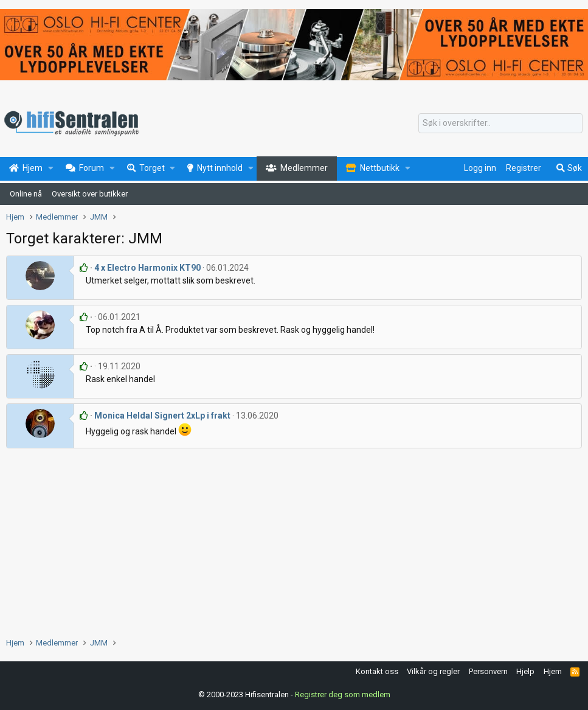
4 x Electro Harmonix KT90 (147, 268)
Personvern (488, 671)
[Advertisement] (294, 540)
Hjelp (525, 671)
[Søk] (500, 124)
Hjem (553, 671)
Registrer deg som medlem (343, 694)
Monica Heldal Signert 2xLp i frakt (162, 416)
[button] (51, 169)
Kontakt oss (377, 671)
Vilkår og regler (433, 671)
